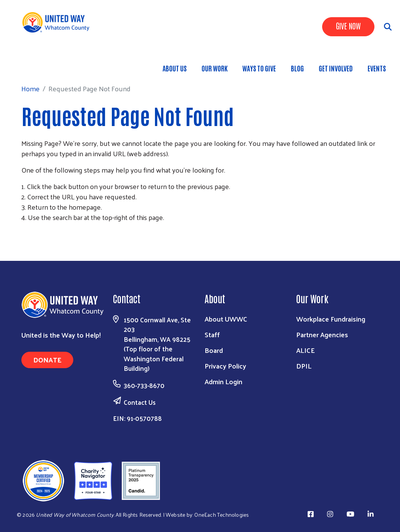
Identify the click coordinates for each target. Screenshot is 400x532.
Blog (297, 68)
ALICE (306, 350)
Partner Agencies (322, 334)
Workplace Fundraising (331, 319)
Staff (212, 334)
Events (377, 68)
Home (45, 64)
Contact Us (140, 402)
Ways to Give (259, 68)
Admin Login (223, 381)
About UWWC (226, 319)
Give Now (348, 26)
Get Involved (336, 68)
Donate (47, 360)
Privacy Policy (225, 366)
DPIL (304, 366)
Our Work (215, 68)
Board (214, 350)
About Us (175, 68)
